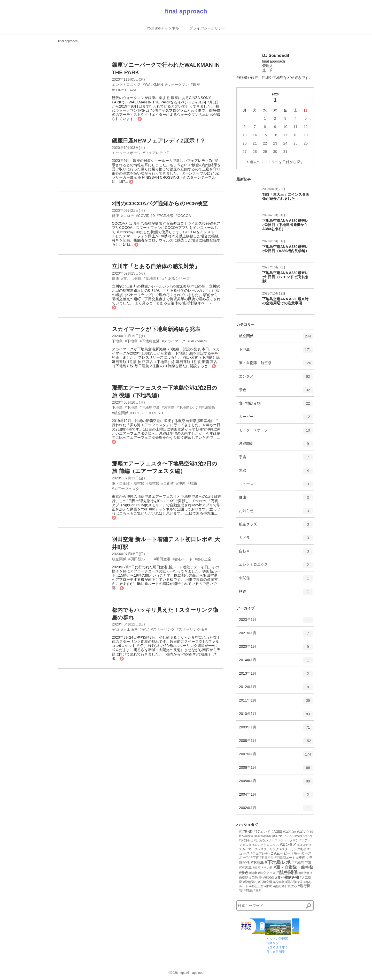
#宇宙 (255, 858)
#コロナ (303, 845)
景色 (276, 392)
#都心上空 (256, 886)
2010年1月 (276, 716)
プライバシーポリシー (207, 28)
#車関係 (269, 878)
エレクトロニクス (276, 567)
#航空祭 (304, 873)
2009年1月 (276, 729)
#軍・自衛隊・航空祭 (294, 867)
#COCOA (289, 832)
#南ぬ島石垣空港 (285, 886)
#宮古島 (245, 868)
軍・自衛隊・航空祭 (276, 365)
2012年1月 (276, 689)
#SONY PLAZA (283, 836)
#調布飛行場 (294, 882)
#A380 (277, 832)
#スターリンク (269, 849)
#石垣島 (279, 882)
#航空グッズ (267, 873)
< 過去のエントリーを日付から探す (275, 162)
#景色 (244, 873)
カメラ (276, 540)
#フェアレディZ (262, 854)
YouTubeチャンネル (163, 28)
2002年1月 (276, 810)
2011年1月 (276, 702)
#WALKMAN (303, 836)
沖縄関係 (276, 446)
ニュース (276, 486)
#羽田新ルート (285, 858)
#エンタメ (288, 845)
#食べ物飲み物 (287, 877)
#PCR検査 (246, 836)
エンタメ (276, 378)
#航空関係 (287, 872)
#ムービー (282, 853)
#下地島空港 (301, 863)
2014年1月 (276, 662)
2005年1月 (276, 783)
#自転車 (256, 877)
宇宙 (276, 459)
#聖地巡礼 (250, 882)
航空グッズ (276, 526)
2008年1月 (276, 743)
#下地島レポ (278, 862)
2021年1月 (276, 635)
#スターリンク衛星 (293, 849)
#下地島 (257, 863)
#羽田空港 (267, 858)
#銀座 (257, 868)
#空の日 (267, 868)
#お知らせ (246, 840)
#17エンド (262, 832)
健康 (276, 499)
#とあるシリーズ (266, 840)
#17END (246, 832)
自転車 (276, 553)
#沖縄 (301, 857)
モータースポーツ (276, 432)
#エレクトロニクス (266, 845)
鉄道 (276, 593)
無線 (276, 472)
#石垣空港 (265, 882)
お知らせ (276, 513)
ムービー (276, 419)
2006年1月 (276, 770)
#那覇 (268, 886)
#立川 (258, 891)
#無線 (248, 890)
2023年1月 (276, 622)
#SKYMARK (263, 836)
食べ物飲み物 (276, 405)
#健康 (253, 873)
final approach (186, 11)
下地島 (276, 351)
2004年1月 (276, 796)
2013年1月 (276, 675)
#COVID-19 (305, 832)
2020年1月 (276, 649)
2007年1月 (276, 756)
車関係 (276, 580)
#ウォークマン (289, 840)
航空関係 (276, 338)
